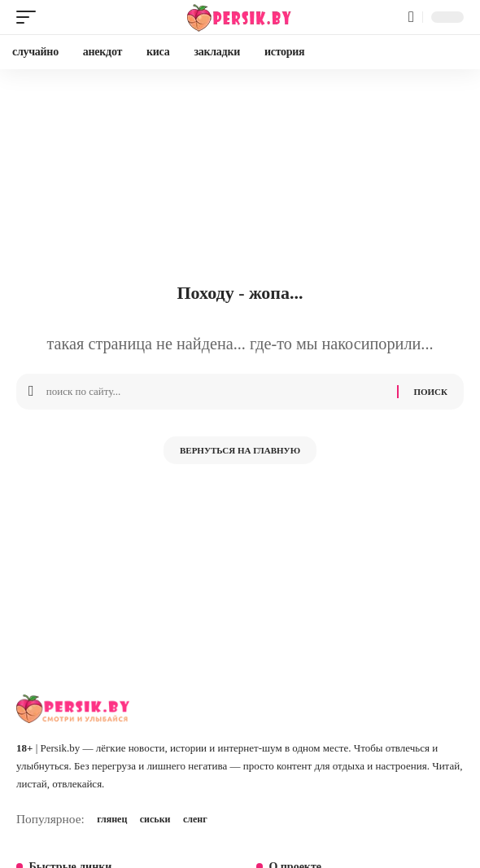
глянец (112, 819)
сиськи (155, 819)
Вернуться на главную (240, 450)
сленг (195, 819)
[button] (30, 17)
